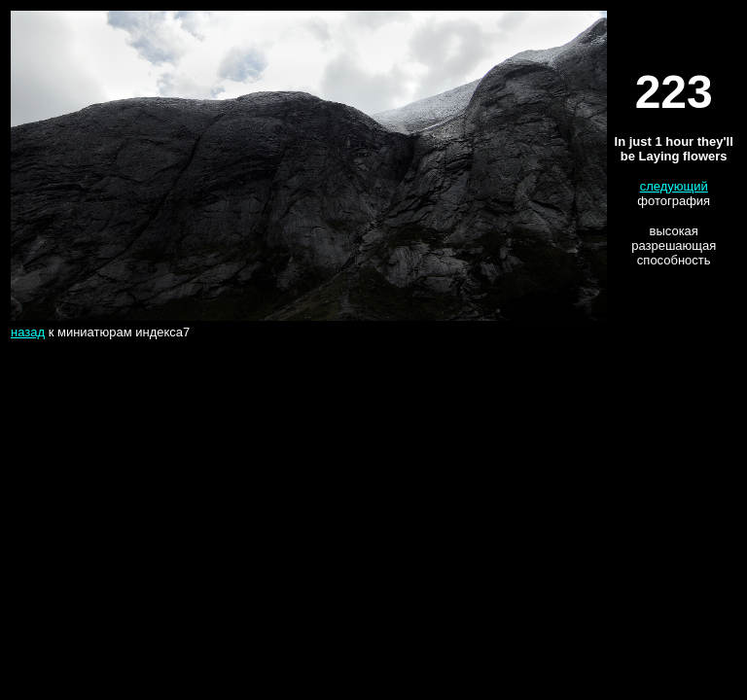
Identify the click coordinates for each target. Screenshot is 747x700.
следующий (674, 186)
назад (28, 332)
